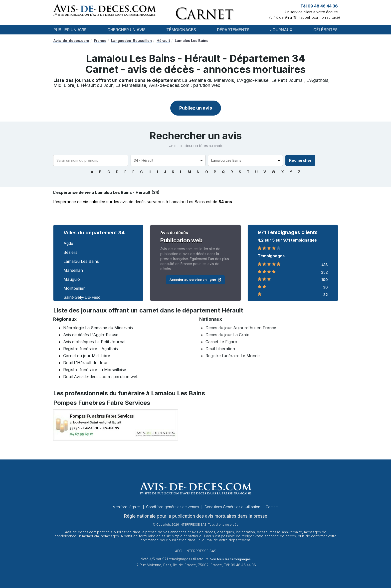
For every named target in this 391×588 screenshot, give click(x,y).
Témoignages (181, 30)
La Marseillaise (131, 85)
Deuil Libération (220, 349)
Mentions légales (127, 507)
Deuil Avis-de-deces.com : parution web (101, 377)
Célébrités (325, 30)
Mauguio (72, 279)
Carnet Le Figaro (221, 342)
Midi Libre (64, 85)
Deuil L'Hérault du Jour (86, 363)
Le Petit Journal (287, 80)
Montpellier (74, 288)
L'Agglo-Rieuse (253, 80)
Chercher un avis (126, 30)
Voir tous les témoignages (230, 559)
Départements (233, 30)
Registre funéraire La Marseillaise (95, 370)
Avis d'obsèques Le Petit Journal (94, 342)
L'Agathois (317, 80)
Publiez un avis (196, 108)
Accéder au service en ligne (195, 280)
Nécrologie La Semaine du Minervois (98, 328)
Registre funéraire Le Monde (233, 356)
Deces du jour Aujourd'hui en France (241, 328)
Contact (272, 507)
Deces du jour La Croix (227, 335)
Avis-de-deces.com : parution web (185, 85)
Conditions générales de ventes (173, 507)
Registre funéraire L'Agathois (91, 349)
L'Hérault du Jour (95, 85)
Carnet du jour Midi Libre (87, 356)
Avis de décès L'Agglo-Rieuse (91, 335)
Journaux (281, 30)
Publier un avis (70, 30)
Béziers (70, 252)
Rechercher (300, 160)
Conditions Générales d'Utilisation (233, 507)
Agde (68, 243)
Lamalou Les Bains (81, 261)
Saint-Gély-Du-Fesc (82, 297)
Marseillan (73, 270)
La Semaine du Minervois (208, 80)
